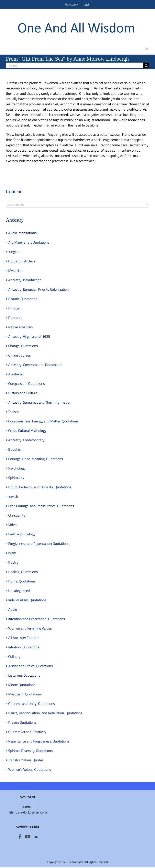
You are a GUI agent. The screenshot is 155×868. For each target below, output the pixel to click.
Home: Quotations (22, 581)
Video (12, 525)
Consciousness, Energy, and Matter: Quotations (43, 421)
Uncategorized (19, 591)
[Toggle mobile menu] (147, 48)
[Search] (146, 65)
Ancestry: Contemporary (26, 440)
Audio (13, 609)
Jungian (14, 252)
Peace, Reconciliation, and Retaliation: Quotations (45, 713)
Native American (21, 327)
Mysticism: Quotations (25, 694)
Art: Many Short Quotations (29, 242)
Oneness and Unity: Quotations (32, 704)
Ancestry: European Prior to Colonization (39, 289)
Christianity (17, 515)
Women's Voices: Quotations (30, 769)
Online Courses (19, 355)
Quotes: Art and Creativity (27, 732)
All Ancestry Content (23, 638)
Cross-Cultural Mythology (27, 431)
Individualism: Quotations (27, 600)
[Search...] (75, 65)
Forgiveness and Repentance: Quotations (39, 544)
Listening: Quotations (24, 675)
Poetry (13, 562)
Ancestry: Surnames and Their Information (40, 402)
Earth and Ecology (22, 534)
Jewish (13, 496)
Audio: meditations (22, 233)
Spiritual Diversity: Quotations (30, 751)
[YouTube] (28, 837)
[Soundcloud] (35, 837)
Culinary (14, 656)
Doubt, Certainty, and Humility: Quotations (40, 487)
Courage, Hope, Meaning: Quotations (36, 459)
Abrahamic (16, 374)
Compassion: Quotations (27, 384)
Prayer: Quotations (22, 722)
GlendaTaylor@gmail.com (28, 812)
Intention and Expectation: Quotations (37, 619)
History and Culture (23, 393)
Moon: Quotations (22, 685)
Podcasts (15, 318)
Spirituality (16, 478)
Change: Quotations (23, 346)
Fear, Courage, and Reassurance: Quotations (41, 506)
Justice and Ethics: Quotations (30, 666)
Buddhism (16, 449)
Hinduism (15, 308)
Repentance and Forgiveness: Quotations (39, 741)
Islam (12, 553)
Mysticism (16, 271)
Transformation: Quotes (26, 760)
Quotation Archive (22, 261)
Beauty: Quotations (23, 299)
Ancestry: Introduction (25, 280)
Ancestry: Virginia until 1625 (29, 336)
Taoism (13, 412)
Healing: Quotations (23, 572)
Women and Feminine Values (30, 628)
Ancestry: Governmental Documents (35, 365)
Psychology (17, 468)
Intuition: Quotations (24, 647)
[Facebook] (20, 837)
